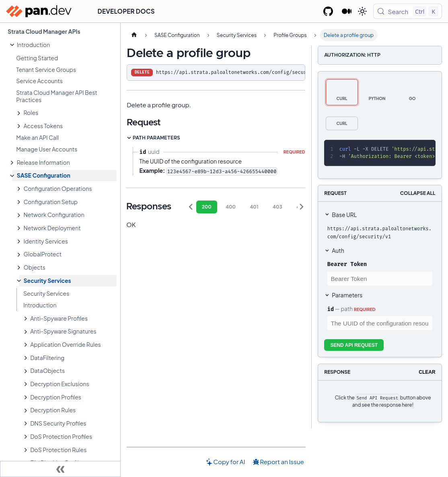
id (331, 309)
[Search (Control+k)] (408, 11)
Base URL (344, 215)
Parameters (347, 295)
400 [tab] (231, 207)
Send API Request (354, 345)
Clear (427, 372)
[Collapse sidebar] (60, 469)
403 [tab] (277, 207)
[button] (64, 45)
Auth (338, 250)
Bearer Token (347, 264)
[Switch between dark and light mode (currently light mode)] (362, 11)
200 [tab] (207, 207)
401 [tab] (254, 207)
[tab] (342, 92)
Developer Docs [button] (126, 11)
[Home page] (134, 35)
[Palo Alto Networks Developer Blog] (347, 11)
